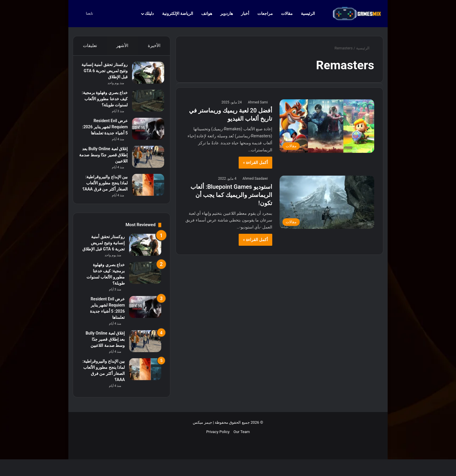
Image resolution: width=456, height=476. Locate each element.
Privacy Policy (218, 456)
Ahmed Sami (258, 102)
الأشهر (122, 46)
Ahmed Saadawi (255, 179)
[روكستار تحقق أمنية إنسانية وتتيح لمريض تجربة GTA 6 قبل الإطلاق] (145, 76)
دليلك (149, 13)
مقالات (287, 13)
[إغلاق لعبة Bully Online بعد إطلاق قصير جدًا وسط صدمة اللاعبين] (145, 172)
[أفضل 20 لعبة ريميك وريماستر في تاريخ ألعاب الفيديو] (327, 126)
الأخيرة (154, 46)
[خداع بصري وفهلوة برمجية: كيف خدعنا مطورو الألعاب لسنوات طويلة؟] (145, 104)
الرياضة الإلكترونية (178, 13)
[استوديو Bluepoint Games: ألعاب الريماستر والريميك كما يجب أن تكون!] (327, 202)
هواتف (207, 13)
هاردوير (227, 13)
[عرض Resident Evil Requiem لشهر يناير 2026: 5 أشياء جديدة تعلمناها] (145, 138)
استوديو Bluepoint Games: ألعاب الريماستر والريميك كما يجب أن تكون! (231, 195)
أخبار (245, 13)
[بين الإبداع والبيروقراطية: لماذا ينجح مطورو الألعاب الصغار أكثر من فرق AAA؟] (145, 200)
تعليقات (90, 46)
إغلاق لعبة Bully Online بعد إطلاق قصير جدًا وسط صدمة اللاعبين (105, 170)
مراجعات (265, 13)
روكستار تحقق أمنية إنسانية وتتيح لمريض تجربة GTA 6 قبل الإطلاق (104, 74)
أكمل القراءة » (255, 162)
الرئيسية (311, 13)
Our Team (242, 456)
